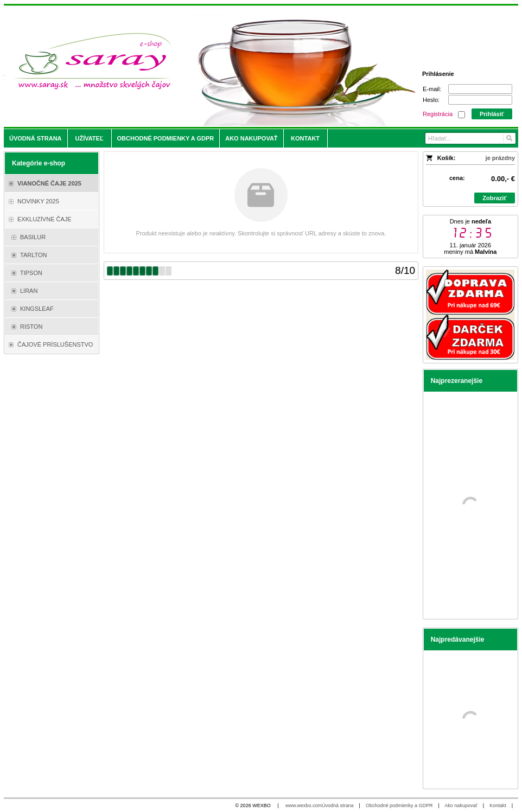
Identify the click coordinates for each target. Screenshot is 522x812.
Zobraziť (494, 198)
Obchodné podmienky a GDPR (399, 805)
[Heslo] (480, 100)
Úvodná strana (338, 805)
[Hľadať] (509, 138)
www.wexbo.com (304, 805)
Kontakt (498, 805)
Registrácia (438, 114)
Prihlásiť (492, 114)
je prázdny (500, 158)
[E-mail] (480, 89)
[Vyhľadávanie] (470, 138)
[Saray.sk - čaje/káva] (197, 66)
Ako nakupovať (461, 805)
